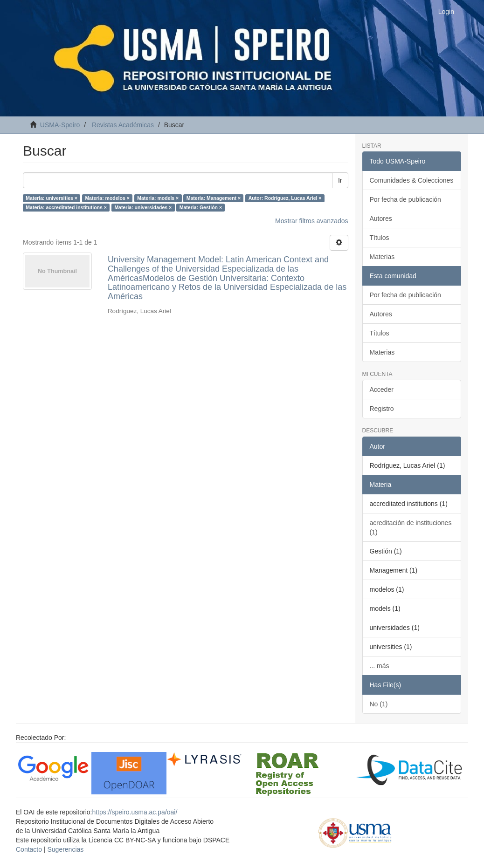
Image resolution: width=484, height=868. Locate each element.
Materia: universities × (52, 198)
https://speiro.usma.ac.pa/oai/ (135, 812)
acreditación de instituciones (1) (411, 527)
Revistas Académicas (123, 125)
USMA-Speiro (60, 125)
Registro (382, 409)
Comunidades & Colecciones (412, 180)
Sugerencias (65, 849)
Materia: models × (158, 198)
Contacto (29, 849)
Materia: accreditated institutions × (66, 207)
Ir (340, 180)
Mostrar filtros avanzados (311, 221)
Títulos (380, 238)
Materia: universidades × (143, 207)
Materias (382, 257)
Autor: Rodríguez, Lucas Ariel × (285, 198)
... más (380, 666)
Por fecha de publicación (405, 199)
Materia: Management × (214, 198)
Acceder (382, 390)
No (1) (379, 704)
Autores (381, 219)
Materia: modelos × (107, 198)
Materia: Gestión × (201, 207)
